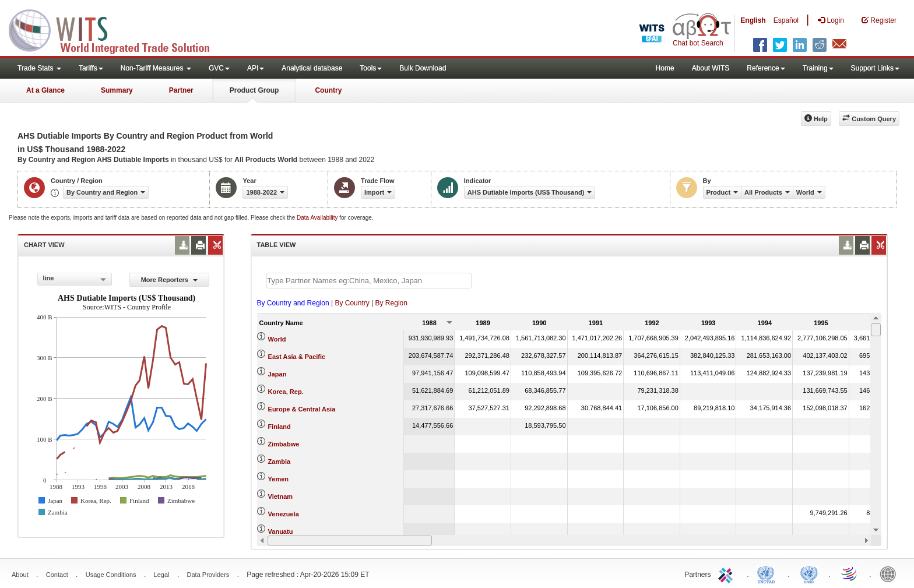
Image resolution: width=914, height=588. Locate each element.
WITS (117, 29)
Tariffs (91, 68)
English (753, 20)
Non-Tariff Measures (156, 68)
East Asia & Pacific (297, 357)
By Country (352, 303)
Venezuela (284, 514)
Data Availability (318, 218)
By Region (391, 303)
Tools (371, 68)
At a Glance (45, 90)
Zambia (280, 462)
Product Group (254, 90)
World (277, 339)
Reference (766, 68)
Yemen (278, 479)
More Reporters (169, 280)
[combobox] (75, 279)
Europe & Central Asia (302, 409)
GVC (219, 68)
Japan (277, 374)
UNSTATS (809, 573)
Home (665, 68)
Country (328, 90)
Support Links (875, 68)
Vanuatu (281, 531)
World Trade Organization (850, 573)
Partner (181, 90)
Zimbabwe (284, 444)
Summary (117, 90)
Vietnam (281, 497)
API (256, 68)
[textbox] (369, 281)
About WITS (711, 68)
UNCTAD (768, 573)
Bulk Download (423, 68)
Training (818, 68)
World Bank (891, 573)
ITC (727, 573)
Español (786, 20)
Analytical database (312, 68)
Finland (280, 427)
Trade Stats (39, 68)
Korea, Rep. (286, 392)
